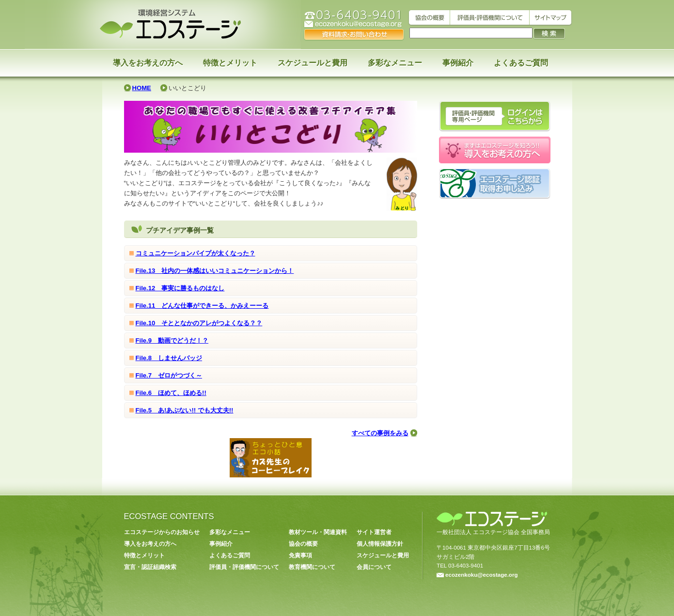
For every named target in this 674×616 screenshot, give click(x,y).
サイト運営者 (374, 532)
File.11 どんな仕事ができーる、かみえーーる (202, 306)
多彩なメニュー (395, 63)
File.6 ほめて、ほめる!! (171, 393)
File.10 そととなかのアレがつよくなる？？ (199, 323)
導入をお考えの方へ (148, 63)
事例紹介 (458, 63)
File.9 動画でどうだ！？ (172, 340)
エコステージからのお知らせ (162, 532)
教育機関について (312, 567)
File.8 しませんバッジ (169, 358)
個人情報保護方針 (380, 544)
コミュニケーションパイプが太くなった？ (196, 253)
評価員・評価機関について (244, 567)
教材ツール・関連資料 (318, 532)
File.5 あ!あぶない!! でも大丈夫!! (185, 410)
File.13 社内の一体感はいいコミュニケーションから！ (215, 271)
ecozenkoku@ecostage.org (477, 575)
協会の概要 (303, 544)
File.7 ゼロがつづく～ (169, 375)
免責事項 (300, 555)
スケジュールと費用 (313, 63)
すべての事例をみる (380, 433)
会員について (374, 567)
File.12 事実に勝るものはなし (180, 288)
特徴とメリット (230, 63)
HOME (142, 88)
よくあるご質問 (521, 63)
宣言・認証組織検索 (150, 567)
